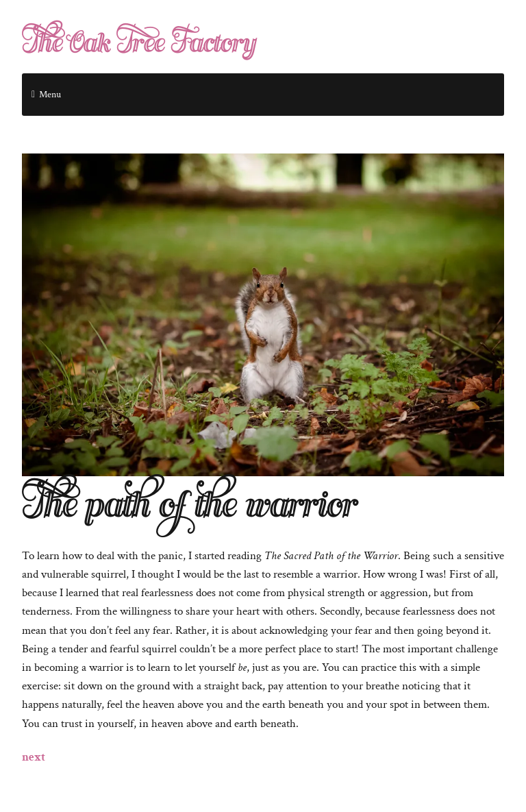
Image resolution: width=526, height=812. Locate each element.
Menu (50, 95)
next (34, 757)
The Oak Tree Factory (139, 44)
